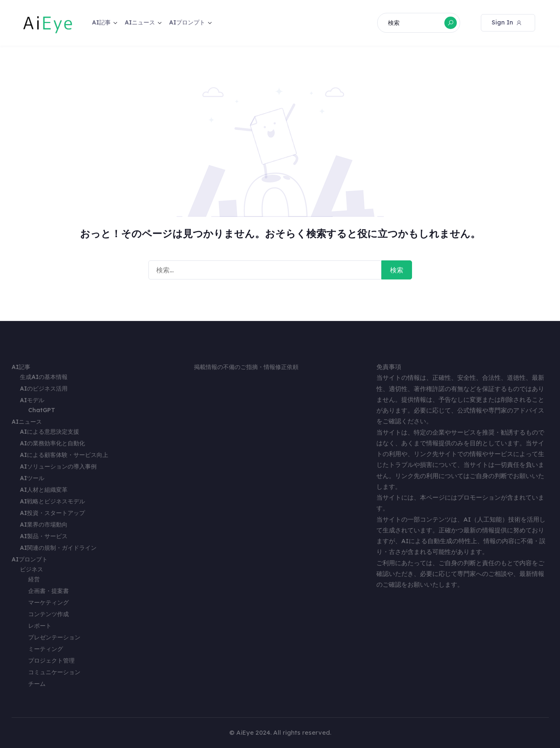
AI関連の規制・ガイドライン (58, 548)
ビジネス (32, 569)
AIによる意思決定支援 (50, 432)
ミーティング (46, 649)
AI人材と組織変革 (44, 490)
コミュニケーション (54, 672)
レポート (40, 626)
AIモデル (32, 400)
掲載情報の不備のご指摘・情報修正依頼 (246, 367)
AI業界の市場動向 (44, 525)
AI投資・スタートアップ (52, 513)
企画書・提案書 (48, 591)
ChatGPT (42, 410)
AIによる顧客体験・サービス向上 (64, 455)
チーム (37, 684)
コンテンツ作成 (48, 614)
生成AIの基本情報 (44, 377)
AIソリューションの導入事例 (58, 466)
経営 (34, 579)
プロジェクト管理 (51, 661)
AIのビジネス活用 (44, 389)
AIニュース (140, 22)
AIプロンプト (187, 22)
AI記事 (101, 22)
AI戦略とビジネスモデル (52, 501)
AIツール (32, 478)
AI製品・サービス (44, 536)
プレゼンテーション (54, 637)
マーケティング (48, 602)
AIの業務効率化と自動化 (52, 443)
